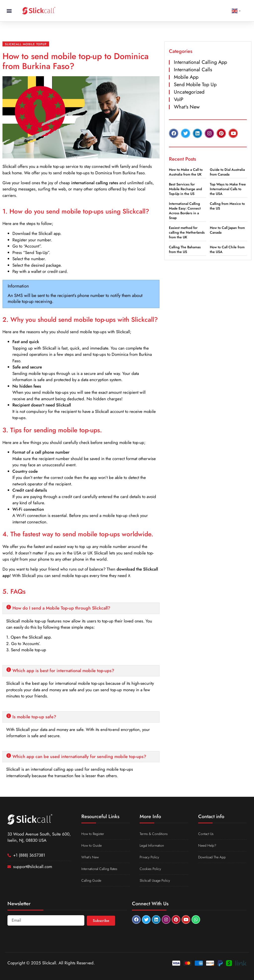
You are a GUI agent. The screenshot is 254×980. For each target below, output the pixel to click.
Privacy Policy (149, 857)
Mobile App (186, 77)
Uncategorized (189, 92)
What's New (187, 107)
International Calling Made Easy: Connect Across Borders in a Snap (185, 211)
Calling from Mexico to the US (227, 206)
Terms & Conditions (154, 834)
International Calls (193, 70)
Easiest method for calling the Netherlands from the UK (187, 232)
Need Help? (207, 845)
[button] (9, 11)
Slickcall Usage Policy (155, 880)
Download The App (212, 857)
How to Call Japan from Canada (227, 230)
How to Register (93, 834)
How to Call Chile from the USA (227, 249)
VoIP (179, 99)
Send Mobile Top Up (195, 85)
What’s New (90, 857)
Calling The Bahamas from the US (185, 249)
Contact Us (206, 834)
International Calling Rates (99, 869)
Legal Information (152, 845)
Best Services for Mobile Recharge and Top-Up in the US (185, 189)
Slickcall (9, 166)
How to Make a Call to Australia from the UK (186, 172)
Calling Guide (91, 880)
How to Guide (92, 845)
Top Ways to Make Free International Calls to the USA (228, 189)
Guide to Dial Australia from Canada (227, 172)
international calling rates (95, 183)
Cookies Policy (150, 869)
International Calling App (200, 62)
